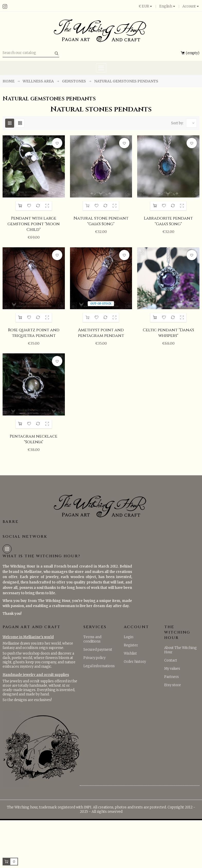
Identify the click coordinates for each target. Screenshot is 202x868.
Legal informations (99, 666)
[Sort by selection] (191, 123)
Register (131, 645)
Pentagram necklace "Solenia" (34, 439)
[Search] (31, 53)
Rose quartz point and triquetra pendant (34, 333)
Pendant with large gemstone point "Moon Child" (34, 224)
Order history (135, 662)
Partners (172, 677)
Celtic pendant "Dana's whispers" (168, 333)
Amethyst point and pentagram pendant (101, 333)
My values (172, 669)
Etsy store (173, 685)
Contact (171, 660)
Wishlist (130, 653)
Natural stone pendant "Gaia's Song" (101, 221)
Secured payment (98, 650)
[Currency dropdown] (147, 6)
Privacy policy (94, 658)
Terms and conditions (92, 639)
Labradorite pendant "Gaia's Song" (168, 221)
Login (129, 637)
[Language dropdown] (168, 6)
